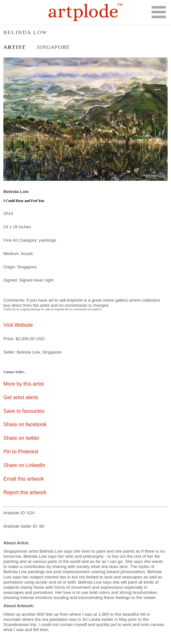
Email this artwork (24, 479)
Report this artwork (25, 492)
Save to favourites (24, 411)
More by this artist (24, 384)
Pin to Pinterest (21, 452)
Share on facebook (25, 424)
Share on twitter (21, 438)
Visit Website (18, 325)
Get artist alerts (21, 397)
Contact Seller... (15, 372)
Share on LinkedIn (24, 465)
